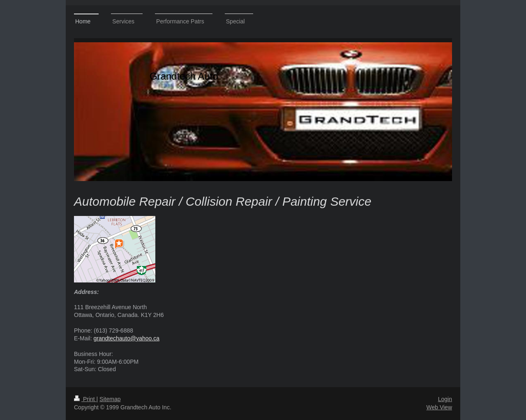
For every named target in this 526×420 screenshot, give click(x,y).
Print (85, 399)
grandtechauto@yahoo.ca (126, 338)
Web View (439, 407)
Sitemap (110, 399)
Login (445, 399)
